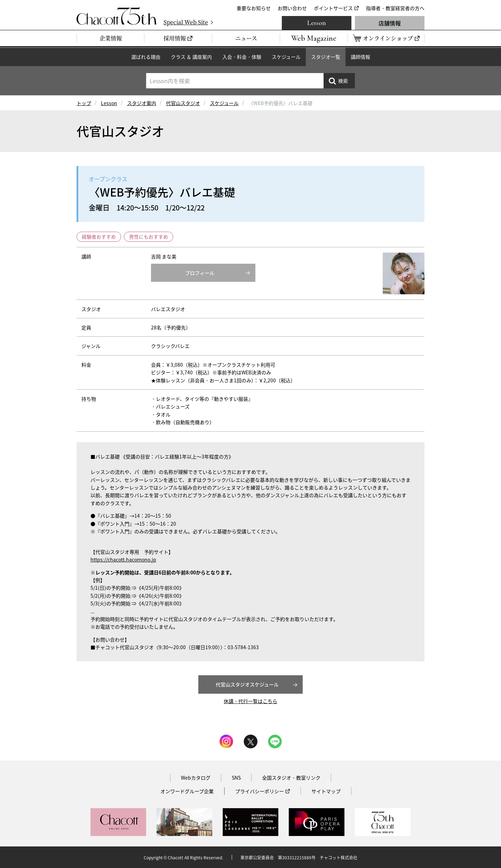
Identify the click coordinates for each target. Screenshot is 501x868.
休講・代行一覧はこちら (250, 701)
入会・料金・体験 (242, 57)
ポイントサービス (333, 8)
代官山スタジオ (183, 103)
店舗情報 (390, 23)
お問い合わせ (292, 8)
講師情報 (360, 57)
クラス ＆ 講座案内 (191, 57)
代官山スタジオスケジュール (247, 684)
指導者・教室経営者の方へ (395, 8)
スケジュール (286, 57)
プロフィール (200, 273)
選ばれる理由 (146, 57)
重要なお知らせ (254, 8)
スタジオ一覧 (326, 57)
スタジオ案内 (142, 103)
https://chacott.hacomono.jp (123, 559)
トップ (84, 103)
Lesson (317, 23)
